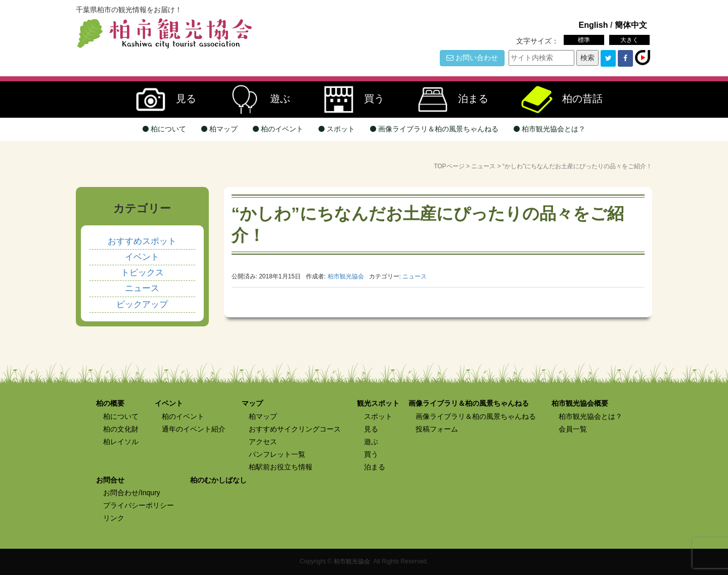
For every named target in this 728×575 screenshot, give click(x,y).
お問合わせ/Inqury (132, 493)
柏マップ (219, 129)
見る (161, 100)
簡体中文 (631, 25)
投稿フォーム (437, 429)
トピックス (142, 273)
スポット (337, 129)
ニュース (483, 166)
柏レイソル (121, 442)
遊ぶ (255, 100)
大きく (629, 40)
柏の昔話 (557, 100)
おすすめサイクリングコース (295, 429)
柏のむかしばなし (218, 480)
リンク (114, 518)
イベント (142, 257)
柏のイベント (278, 129)
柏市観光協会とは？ (550, 129)
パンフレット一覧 (277, 454)
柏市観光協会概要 (580, 403)
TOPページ (449, 166)
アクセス (263, 442)
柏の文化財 (121, 429)
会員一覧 (573, 429)
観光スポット (378, 403)
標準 (584, 40)
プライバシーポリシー (139, 505)
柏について (164, 129)
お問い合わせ (472, 58)
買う (349, 100)
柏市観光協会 (352, 561)
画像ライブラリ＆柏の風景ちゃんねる (434, 129)
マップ (252, 403)
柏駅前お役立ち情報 (281, 467)
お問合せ (110, 480)
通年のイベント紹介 (194, 429)
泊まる (448, 100)
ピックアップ (142, 304)
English (593, 25)
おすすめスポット (142, 241)
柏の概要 (110, 403)
